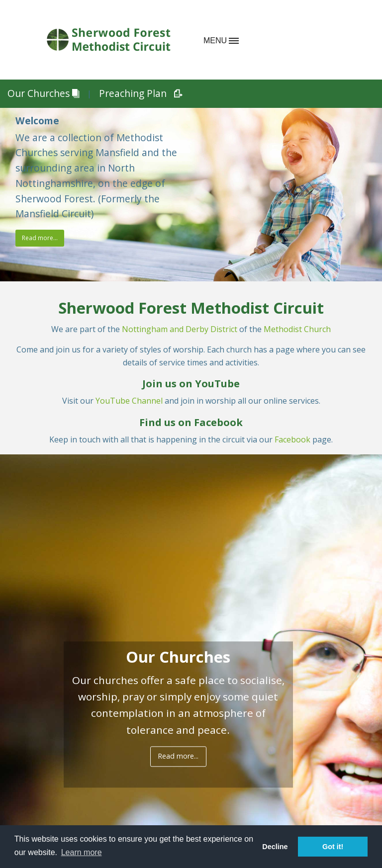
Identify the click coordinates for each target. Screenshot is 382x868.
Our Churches (43, 94)
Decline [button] (275, 847)
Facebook (293, 439)
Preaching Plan (137, 94)
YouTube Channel (129, 401)
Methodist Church (297, 329)
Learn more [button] (82, 852)
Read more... (40, 238)
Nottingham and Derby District (180, 329)
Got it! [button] (333, 847)
